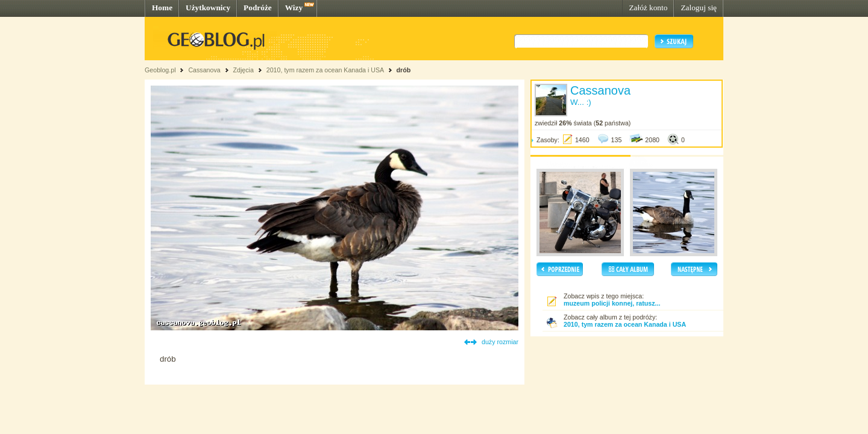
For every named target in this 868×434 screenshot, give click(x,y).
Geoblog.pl (160, 70)
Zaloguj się (699, 8)
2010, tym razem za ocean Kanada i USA (325, 70)
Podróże (258, 8)
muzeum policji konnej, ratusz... (612, 303)
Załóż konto (648, 8)
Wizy (294, 8)
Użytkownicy (208, 8)
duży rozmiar (500, 342)
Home (162, 8)
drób (403, 70)
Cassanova (204, 70)
